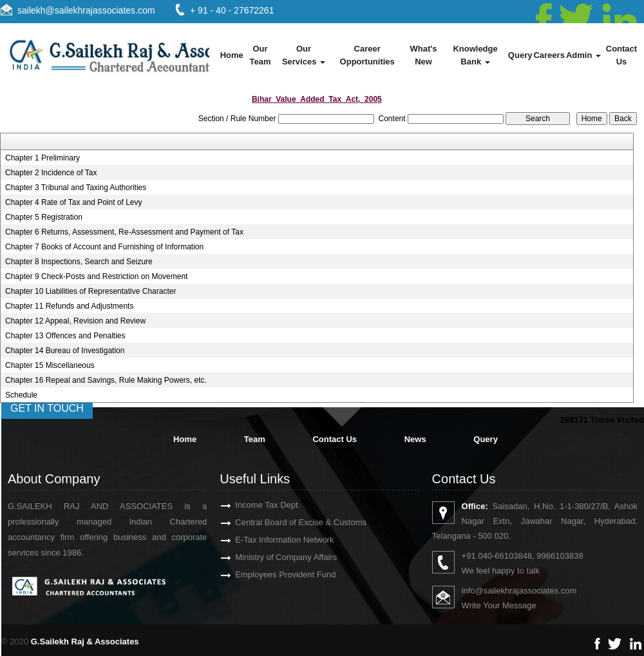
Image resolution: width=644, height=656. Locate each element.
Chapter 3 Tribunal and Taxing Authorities (76, 188)
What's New (423, 55)
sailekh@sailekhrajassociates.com (86, 10)
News (415, 439)
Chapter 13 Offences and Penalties (65, 336)
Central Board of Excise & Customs (286, 522)
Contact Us (621, 55)
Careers (549, 55)
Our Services (304, 55)
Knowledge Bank (475, 55)
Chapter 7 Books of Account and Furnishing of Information (104, 247)
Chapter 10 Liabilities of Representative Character (90, 291)
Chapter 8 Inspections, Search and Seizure (79, 262)
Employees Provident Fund (270, 574)
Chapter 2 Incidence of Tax (51, 173)
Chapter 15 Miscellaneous (50, 365)
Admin (583, 55)
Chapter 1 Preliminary (43, 158)
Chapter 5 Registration (44, 217)
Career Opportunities (367, 55)
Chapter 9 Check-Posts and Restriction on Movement (96, 276)
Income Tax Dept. (253, 505)
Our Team (260, 55)
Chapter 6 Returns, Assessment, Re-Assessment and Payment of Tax (124, 232)
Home (232, 55)
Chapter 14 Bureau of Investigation (65, 351)
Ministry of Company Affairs (271, 557)
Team (255, 439)
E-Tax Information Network (270, 540)
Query (520, 55)
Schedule (21, 395)
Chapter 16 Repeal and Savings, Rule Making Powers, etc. (106, 380)
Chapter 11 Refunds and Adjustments (69, 306)
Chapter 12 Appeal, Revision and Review (75, 321)
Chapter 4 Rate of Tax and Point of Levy (74, 202)
